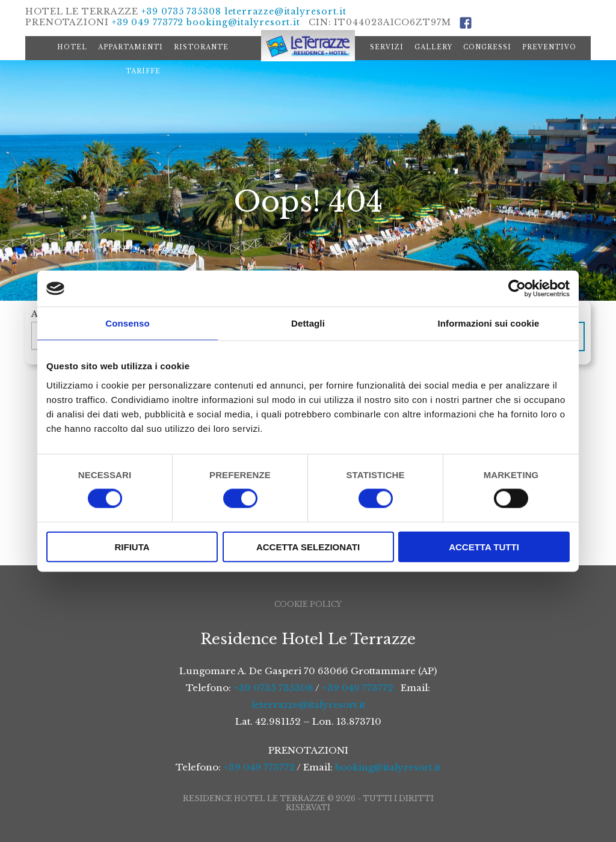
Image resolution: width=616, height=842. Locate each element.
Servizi (387, 47)
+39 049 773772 (148, 22)
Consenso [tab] (127, 323)
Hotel (72, 47)
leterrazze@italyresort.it (286, 11)
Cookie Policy (308, 604)
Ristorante (201, 47)
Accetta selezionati (308, 546)
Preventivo (549, 47)
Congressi (487, 47)
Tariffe (143, 71)
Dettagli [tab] (308, 323)
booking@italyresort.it (243, 22)
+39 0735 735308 (181, 11)
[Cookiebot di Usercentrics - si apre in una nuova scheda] (517, 289)
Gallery (433, 47)
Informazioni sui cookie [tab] (489, 323)
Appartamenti (131, 47)
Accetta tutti (484, 546)
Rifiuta (132, 546)
